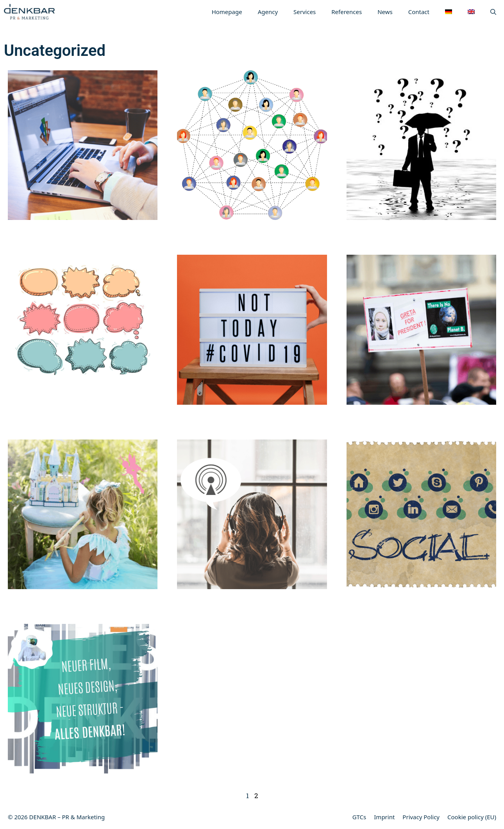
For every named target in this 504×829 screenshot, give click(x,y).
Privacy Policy (421, 817)
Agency (268, 12)
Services (305, 12)
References (347, 12)
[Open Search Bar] (493, 12)
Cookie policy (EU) (472, 817)
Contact (419, 12)
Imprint (384, 817)
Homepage (227, 12)
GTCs (359, 817)
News (385, 12)
